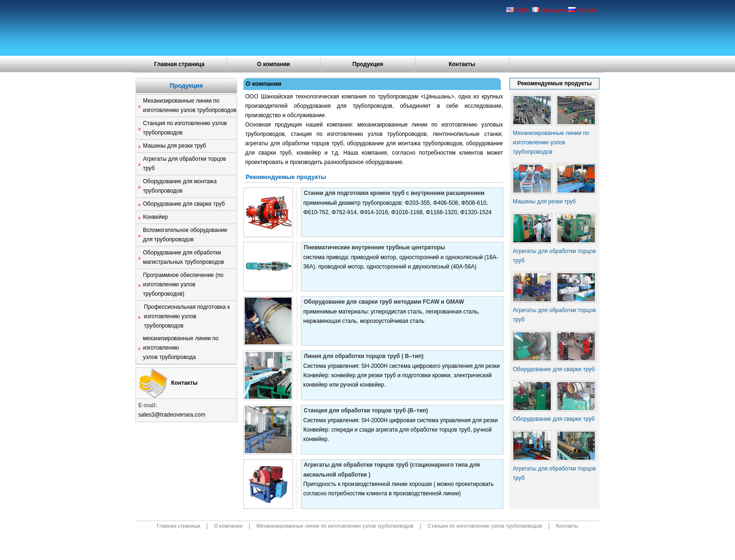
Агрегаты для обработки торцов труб (184, 164)
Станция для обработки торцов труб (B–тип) (366, 411)
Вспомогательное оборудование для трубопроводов (185, 235)
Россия (582, 10)
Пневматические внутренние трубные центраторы (375, 247)
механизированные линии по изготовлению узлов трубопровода (181, 348)
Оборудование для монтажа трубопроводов (180, 186)
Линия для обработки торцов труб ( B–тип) (364, 356)
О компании (274, 64)
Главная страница (180, 64)
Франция (549, 10)
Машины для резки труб (174, 146)
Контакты (462, 64)
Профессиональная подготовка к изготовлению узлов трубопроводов (187, 316)
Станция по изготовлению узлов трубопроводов (185, 128)
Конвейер (155, 217)
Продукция (368, 64)
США (518, 10)
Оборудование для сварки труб (184, 204)
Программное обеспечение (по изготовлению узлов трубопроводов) (183, 284)
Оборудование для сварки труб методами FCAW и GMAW (384, 302)
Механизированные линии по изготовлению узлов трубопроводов (190, 105)
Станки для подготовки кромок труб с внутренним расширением (394, 193)
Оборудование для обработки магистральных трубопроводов (184, 257)
